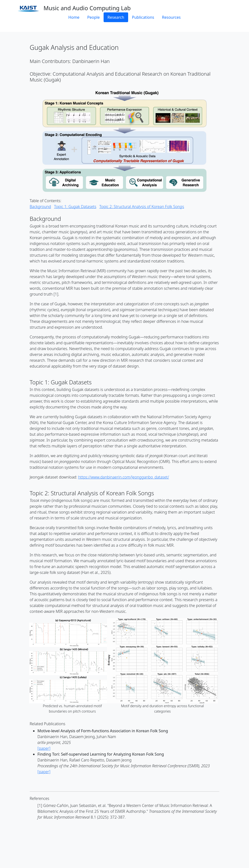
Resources (171, 17)
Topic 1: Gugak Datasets (75, 207)
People (93, 17)
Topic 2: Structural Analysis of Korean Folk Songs (142, 207)
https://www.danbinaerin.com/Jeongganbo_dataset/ (124, 477)
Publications (143, 17)
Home (74, 17)
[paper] (44, 748)
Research (116, 17)
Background (40, 207)
